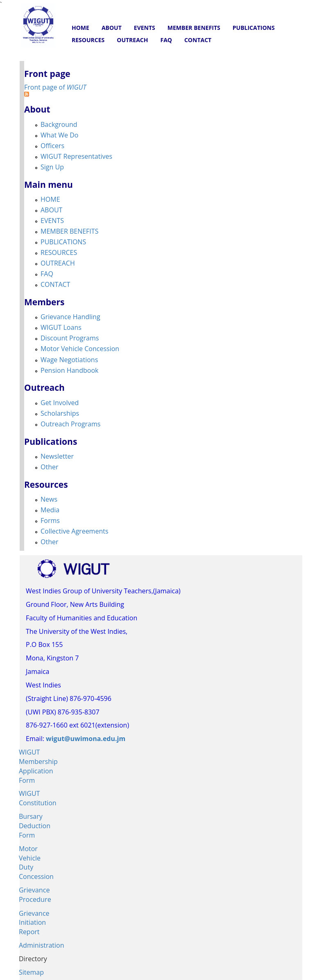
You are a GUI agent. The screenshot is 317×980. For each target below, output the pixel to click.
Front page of (55, 87)
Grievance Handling (70, 317)
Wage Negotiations (69, 360)
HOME (80, 28)
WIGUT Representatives (76, 156)
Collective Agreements (75, 531)
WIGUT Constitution (38, 798)
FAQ (166, 40)
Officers (52, 146)
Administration (42, 945)
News (49, 499)
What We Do (59, 135)
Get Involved (60, 403)
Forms (50, 520)
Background (59, 124)
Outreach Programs (70, 424)
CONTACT (198, 40)
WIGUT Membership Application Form (38, 766)
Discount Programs (70, 338)
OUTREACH (132, 40)
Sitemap (31, 972)
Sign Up (52, 167)
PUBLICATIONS (254, 28)
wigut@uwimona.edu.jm (86, 739)
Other (49, 467)
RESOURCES (88, 40)
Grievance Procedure (35, 895)
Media (50, 510)
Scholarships (60, 413)
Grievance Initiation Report (34, 923)
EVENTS (145, 28)
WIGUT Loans (61, 327)
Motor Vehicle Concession (80, 349)
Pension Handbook (69, 370)
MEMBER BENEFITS (194, 28)
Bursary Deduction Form (35, 826)
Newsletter (57, 456)
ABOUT (112, 28)
